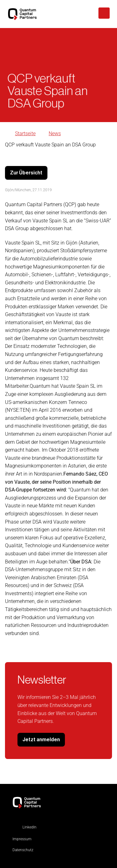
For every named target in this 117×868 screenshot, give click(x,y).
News (55, 133)
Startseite (25, 133)
